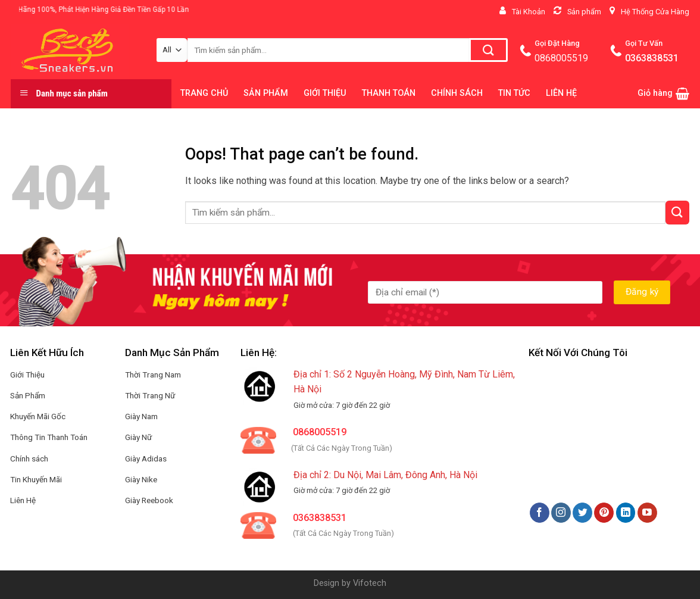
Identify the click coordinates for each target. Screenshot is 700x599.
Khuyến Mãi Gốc (38, 416)
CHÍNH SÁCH (457, 93)
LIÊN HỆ (561, 93)
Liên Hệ (23, 500)
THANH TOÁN (389, 93)
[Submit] (677, 212)
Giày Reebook (149, 500)
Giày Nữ (138, 437)
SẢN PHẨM (266, 93)
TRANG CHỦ (204, 93)
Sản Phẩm (28, 395)
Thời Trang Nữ (150, 395)
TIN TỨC (514, 93)
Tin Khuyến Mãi (36, 479)
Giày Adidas (146, 458)
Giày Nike (141, 479)
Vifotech (370, 583)
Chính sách (29, 458)
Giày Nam (141, 416)
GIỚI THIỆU (325, 93)
